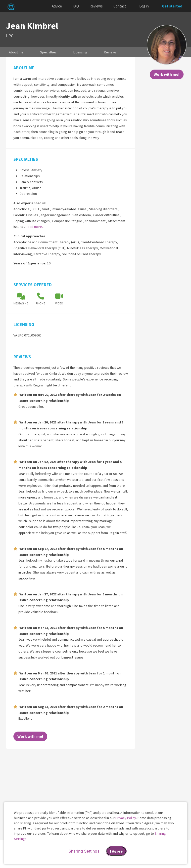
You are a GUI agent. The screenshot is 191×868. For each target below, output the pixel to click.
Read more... (35, 227)
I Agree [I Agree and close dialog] (116, 851)
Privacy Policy (126, 818)
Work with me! (167, 74)
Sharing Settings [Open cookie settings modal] (84, 851)
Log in (144, 6)
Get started (172, 6)
